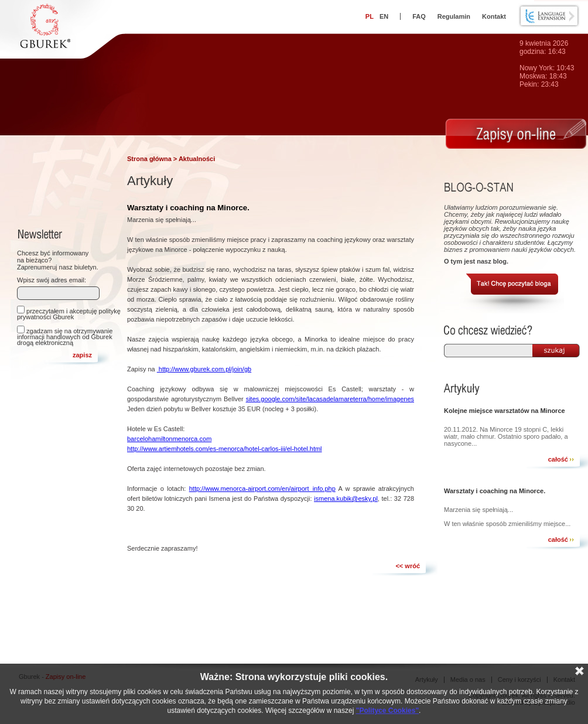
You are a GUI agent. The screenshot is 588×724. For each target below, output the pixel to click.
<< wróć (408, 566)
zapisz (82, 355)
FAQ (419, 16)
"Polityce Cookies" (387, 711)
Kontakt (494, 16)
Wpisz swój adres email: (52, 280)
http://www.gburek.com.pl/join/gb (204, 369)
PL (370, 16)
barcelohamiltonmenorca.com (169, 439)
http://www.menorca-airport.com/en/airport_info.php (262, 489)
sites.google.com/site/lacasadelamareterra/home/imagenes (330, 399)
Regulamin (454, 16)
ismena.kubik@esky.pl (346, 498)
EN (384, 16)
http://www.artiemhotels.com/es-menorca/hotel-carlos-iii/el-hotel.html (225, 449)
